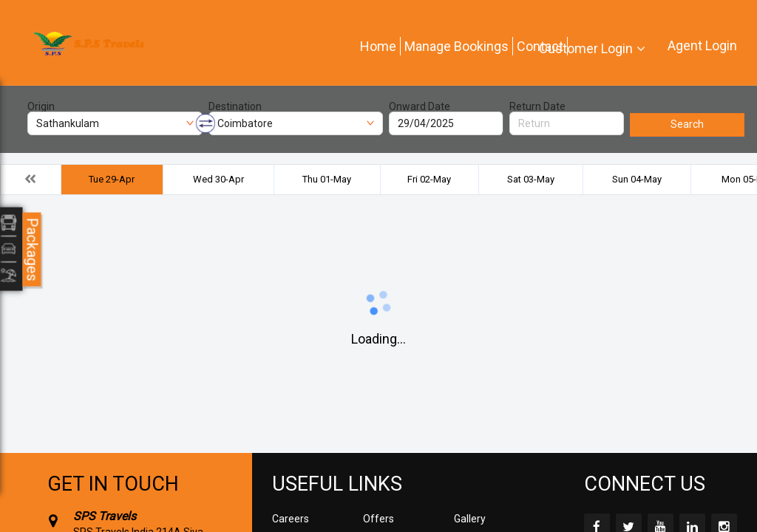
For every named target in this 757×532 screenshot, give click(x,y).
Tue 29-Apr (112, 179)
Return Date (537, 106)
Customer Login (586, 48)
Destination (235, 106)
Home (378, 46)
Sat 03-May (531, 179)
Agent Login (702, 45)
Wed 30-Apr (218, 179)
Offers (378, 519)
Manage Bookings (456, 46)
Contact (540, 46)
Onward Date (420, 106)
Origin (41, 106)
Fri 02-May (429, 179)
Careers (291, 519)
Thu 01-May (327, 179)
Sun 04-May (637, 179)
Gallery (470, 519)
